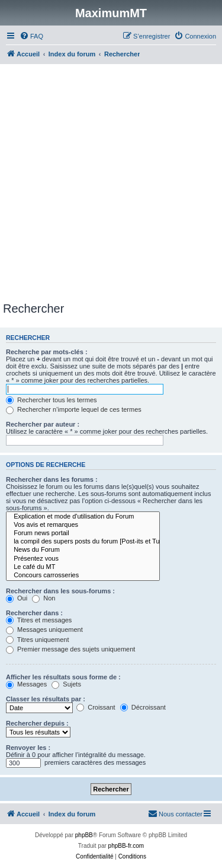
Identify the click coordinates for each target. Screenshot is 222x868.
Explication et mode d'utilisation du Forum (83, 517)
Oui (17, 598)
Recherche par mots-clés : (47, 352)
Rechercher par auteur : (43, 424)
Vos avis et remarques (83, 525)
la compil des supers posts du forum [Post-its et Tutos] (83, 542)
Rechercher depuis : (37, 723)
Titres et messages (39, 620)
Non (44, 598)
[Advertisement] (111, 185)
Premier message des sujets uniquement (70, 649)
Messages (26, 684)
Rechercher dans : (34, 613)
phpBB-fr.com (126, 846)
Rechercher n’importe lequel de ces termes (74, 409)
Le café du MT (83, 567)
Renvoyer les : (28, 748)
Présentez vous (83, 559)
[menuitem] (31, 36)
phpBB (84, 835)
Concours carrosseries (83, 576)
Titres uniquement (38, 640)
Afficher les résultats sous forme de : (63, 677)
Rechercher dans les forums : (52, 479)
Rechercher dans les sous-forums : (60, 591)
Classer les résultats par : (46, 699)
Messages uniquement (44, 629)
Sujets (66, 684)
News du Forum (83, 550)
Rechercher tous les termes (52, 400)
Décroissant (143, 707)
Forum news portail (83, 533)
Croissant (96, 707)
